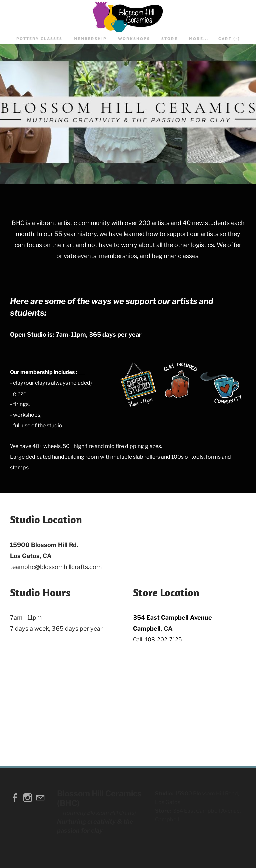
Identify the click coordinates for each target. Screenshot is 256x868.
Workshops (134, 38)
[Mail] (40, 798)
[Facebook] (15, 798)
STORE (169, 38)
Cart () (229, 38)
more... (199, 38)
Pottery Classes (39, 38)
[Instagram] (28, 798)
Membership (90, 38)
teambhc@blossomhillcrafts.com (56, 567)
